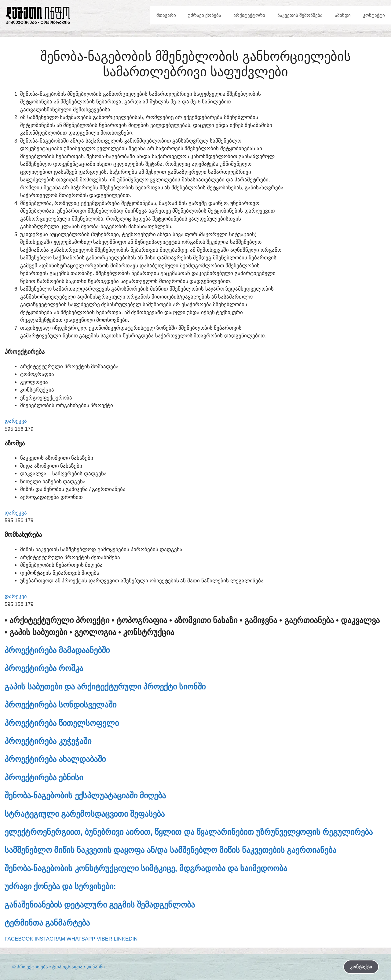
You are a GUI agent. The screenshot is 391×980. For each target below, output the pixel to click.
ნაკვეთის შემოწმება (300, 15)
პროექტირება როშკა (44, 668)
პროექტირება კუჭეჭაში (48, 741)
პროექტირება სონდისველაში (60, 705)
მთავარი (166, 15)
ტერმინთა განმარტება (47, 923)
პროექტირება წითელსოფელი (62, 723)
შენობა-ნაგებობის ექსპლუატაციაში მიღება (85, 796)
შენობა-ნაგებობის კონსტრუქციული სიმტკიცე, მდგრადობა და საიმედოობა (146, 868)
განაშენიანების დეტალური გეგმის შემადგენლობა (100, 905)
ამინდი (343, 15)
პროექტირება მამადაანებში (57, 650)
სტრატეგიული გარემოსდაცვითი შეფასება (85, 814)
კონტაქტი (374, 15)
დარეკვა (16, 421)
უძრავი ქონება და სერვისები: (60, 886)
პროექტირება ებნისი (44, 778)
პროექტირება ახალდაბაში (55, 759)
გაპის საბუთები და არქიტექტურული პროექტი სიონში (105, 687)
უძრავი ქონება (205, 15)
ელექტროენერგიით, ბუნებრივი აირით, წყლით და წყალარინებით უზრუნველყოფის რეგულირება (189, 832)
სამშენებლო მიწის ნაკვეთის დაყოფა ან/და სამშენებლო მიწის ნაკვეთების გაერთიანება (170, 850)
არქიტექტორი (249, 15)
